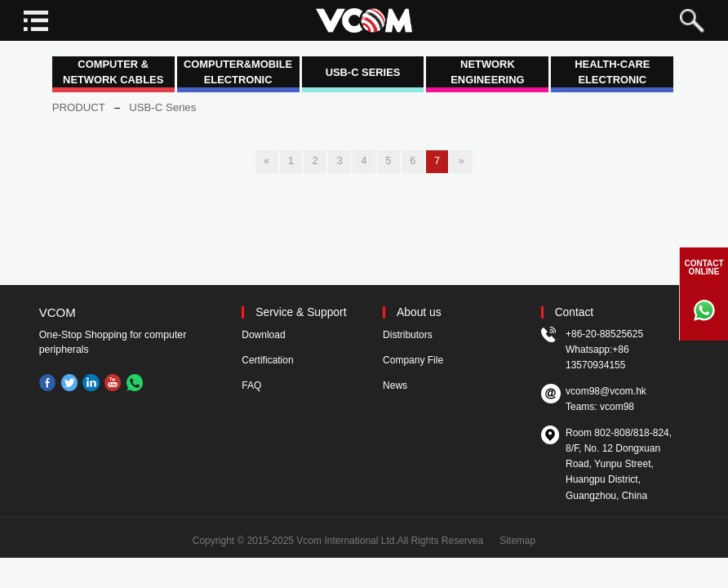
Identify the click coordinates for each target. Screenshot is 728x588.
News (395, 385)
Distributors (408, 335)
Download (263, 335)
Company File (413, 360)
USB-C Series (162, 107)
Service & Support (301, 312)
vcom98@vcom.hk (606, 391)
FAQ (251, 385)
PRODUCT (79, 107)
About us (419, 312)
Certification (267, 360)
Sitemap (517, 541)
